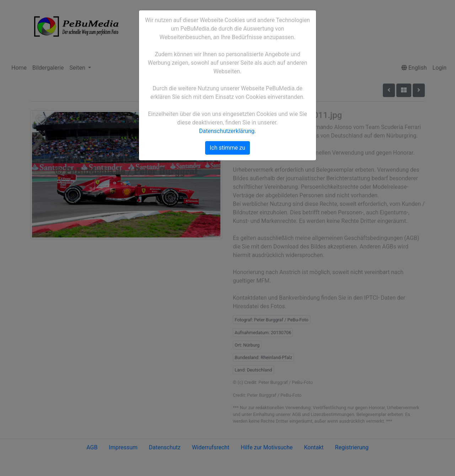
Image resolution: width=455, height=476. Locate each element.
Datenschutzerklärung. (227, 131)
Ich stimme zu (227, 148)
